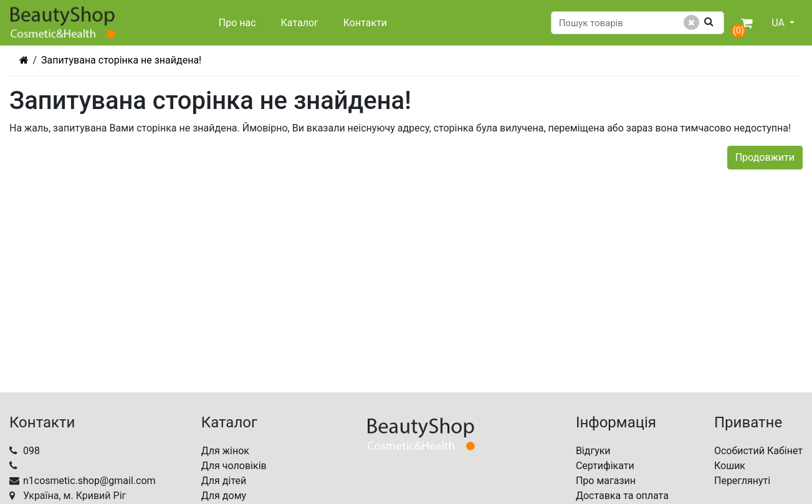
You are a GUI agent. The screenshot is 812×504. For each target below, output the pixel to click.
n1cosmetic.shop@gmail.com (89, 481)
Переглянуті (742, 481)
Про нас (237, 23)
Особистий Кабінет (758, 451)
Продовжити (765, 157)
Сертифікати (605, 466)
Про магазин (606, 481)
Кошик (730, 466)
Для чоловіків (234, 466)
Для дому (224, 496)
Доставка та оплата (622, 496)
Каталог (300, 23)
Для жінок (225, 451)
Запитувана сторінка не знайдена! (121, 60)
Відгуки (593, 451)
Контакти (365, 23)
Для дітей (224, 481)
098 (31, 451)
